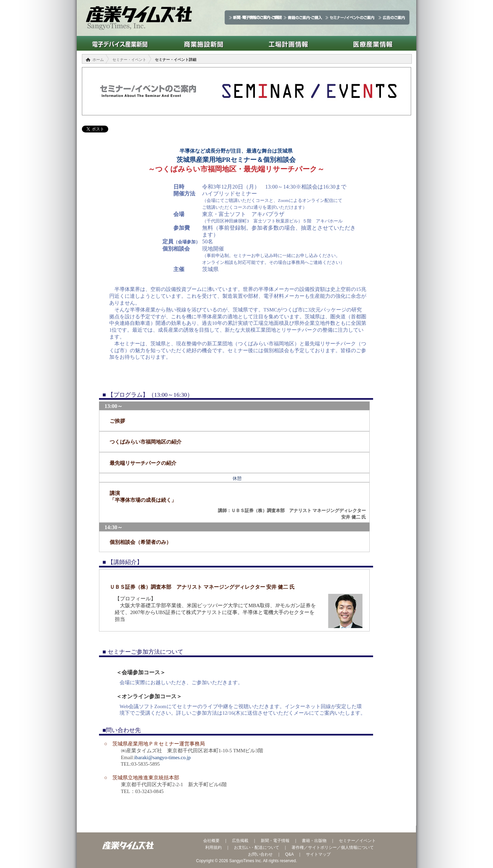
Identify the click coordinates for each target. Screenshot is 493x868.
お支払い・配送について (257, 847)
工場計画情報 (288, 43)
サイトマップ (318, 854)
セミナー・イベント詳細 (176, 60)
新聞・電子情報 (275, 841)
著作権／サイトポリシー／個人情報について (333, 847)
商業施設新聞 (204, 43)
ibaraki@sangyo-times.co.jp (163, 757)
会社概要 (211, 841)
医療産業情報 (373, 43)
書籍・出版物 (314, 841)
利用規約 (213, 847)
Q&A (289, 854)
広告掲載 (240, 841)
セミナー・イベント (129, 60)
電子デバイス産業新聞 (119, 43)
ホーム (98, 60)
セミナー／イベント (357, 841)
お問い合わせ (260, 854)
